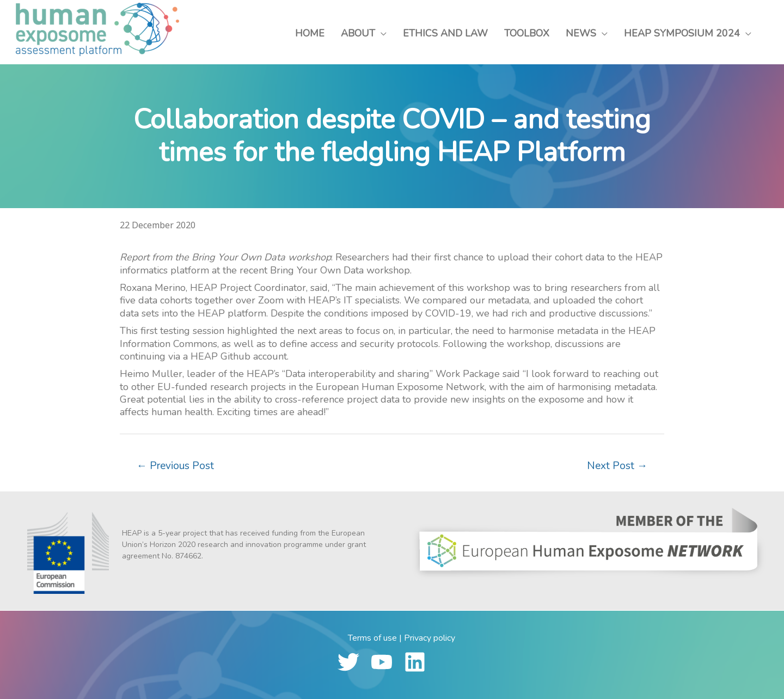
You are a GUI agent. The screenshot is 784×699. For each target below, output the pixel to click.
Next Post (617, 466)
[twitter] (353, 662)
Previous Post (175, 466)
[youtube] (386, 662)
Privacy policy (430, 638)
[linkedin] (419, 662)
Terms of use (372, 638)
